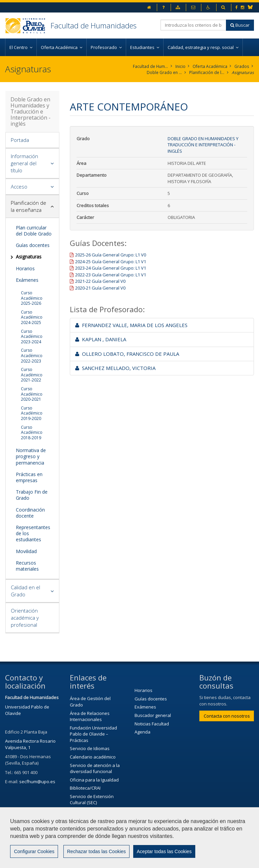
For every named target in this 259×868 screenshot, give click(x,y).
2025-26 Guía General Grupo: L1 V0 (111, 255)
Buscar (240, 25)
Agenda (142, 732)
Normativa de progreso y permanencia (31, 456)
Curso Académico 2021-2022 (32, 375)
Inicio (181, 66)
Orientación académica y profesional (25, 618)
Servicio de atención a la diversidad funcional (95, 768)
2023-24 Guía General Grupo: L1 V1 (111, 268)
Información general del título (24, 163)
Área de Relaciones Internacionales (90, 716)
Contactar (155, 843)
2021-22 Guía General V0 (100, 281)
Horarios (25, 268)
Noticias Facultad (152, 724)
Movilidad (26, 551)
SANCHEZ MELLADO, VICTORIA (115, 368)
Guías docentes (33, 245)
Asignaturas (243, 72)
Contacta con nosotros (227, 716)
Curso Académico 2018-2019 (32, 432)
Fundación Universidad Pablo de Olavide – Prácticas (93, 734)
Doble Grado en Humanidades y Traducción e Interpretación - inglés (164, 72)
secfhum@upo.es (37, 782)
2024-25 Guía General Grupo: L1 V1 (111, 262)
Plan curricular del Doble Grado (34, 231)
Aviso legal (190, 843)
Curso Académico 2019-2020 (32, 413)
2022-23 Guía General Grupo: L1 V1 (111, 275)
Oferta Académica (210, 66)
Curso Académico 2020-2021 (32, 394)
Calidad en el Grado (25, 591)
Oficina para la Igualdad (94, 780)
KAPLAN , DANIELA (101, 339)
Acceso (19, 187)
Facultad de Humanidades (94, 25)
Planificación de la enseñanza (207, 72)
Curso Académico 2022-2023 (32, 355)
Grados (242, 66)
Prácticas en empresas (29, 477)
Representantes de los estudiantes (33, 533)
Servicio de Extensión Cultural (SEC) (92, 800)
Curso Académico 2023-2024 (32, 337)
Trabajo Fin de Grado (32, 495)
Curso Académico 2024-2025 (32, 317)
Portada (20, 140)
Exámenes (27, 280)
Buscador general (153, 715)
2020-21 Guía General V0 (100, 288)
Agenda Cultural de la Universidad (92, 814)
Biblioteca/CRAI (85, 788)
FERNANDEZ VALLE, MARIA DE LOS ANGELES (131, 325)
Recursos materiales (27, 566)
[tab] (32, 140)
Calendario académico (93, 757)
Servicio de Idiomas (90, 749)
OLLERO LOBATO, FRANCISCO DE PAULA (127, 354)
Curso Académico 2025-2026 (32, 298)
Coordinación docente (30, 513)
